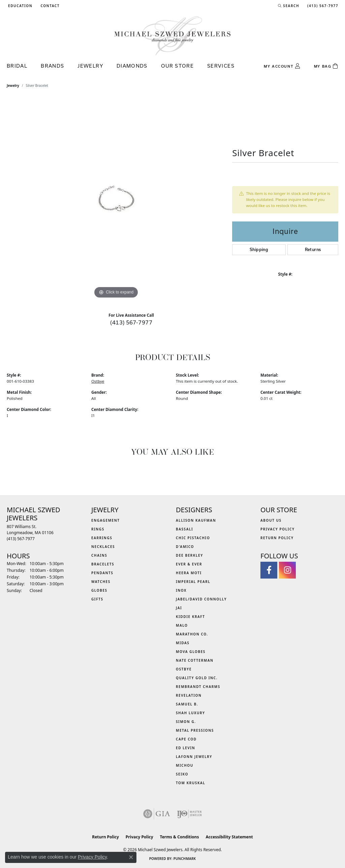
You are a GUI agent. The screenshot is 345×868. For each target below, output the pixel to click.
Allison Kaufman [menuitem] (196, 520)
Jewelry (90, 66)
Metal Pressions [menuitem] (195, 730)
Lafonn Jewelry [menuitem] (194, 757)
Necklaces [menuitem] (103, 547)
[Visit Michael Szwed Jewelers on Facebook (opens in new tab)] (269, 570)
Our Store (177, 66)
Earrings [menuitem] (102, 538)
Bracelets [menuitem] (103, 564)
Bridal (17, 66)
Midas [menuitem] (183, 643)
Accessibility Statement (229, 837)
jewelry (13, 85)
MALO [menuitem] (182, 625)
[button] (20, 6)
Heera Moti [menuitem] (189, 573)
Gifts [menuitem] (97, 599)
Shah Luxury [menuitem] (191, 713)
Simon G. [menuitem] (186, 722)
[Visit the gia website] (157, 814)
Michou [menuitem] (185, 765)
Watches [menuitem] (101, 582)
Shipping (259, 250)
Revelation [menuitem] (189, 695)
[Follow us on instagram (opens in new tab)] (287, 570)
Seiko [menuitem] (182, 774)
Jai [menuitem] (179, 608)
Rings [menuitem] (98, 529)
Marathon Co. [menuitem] (192, 634)
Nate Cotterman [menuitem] (195, 660)
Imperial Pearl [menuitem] (193, 582)
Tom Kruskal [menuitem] (191, 783)
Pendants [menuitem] (102, 573)
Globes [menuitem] (99, 590)
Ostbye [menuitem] (184, 669)
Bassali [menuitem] (184, 529)
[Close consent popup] (131, 857)
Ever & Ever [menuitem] (189, 564)
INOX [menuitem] (181, 590)
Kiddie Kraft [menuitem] (191, 617)
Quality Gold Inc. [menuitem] (197, 678)
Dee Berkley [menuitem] (190, 555)
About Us (271, 520)
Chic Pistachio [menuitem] (193, 538)
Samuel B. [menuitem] (187, 704)
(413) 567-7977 (131, 322)
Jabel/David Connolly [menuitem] (201, 599)
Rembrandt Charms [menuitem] (198, 687)
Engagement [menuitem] (106, 520)
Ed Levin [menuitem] (185, 748)
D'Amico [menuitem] (185, 547)
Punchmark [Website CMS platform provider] (185, 859)
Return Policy (277, 538)
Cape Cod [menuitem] (186, 739)
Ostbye (98, 381)
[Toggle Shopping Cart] (326, 66)
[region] (116, 199)
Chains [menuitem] (99, 555)
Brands (52, 66)
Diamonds (132, 66)
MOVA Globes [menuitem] (191, 652)
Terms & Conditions (180, 837)
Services (221, 66)
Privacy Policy (278, 529)
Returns (313, 250)
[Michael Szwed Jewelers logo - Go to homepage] (172, 36)
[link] (49, 6)
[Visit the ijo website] (190, 814)
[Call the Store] (21, 539)
